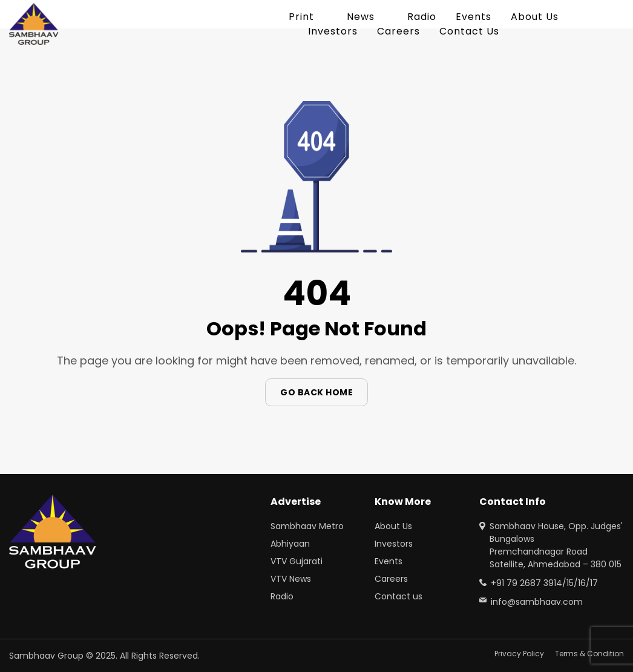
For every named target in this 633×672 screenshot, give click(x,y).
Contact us (398, 596)
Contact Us (469, 31)
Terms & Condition (589, 654)
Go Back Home (316, 392)
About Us (535, 17)
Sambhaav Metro (307, 526)
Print (301, 17)
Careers (398, 31)
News (361, 17)
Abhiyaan (290, 544)
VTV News (291, 579)
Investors (333, 31)
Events (474, 17)
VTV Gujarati (297, 561)
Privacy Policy (519, 654)
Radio (422, 17)
